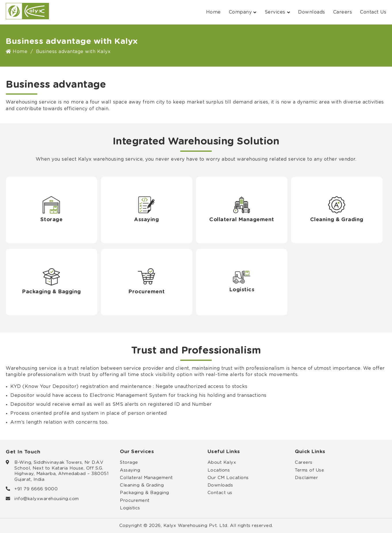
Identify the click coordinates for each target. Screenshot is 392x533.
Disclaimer (306, 478)
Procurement (135, 501)
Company (243, 12)
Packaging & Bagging (145, 493)
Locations (219, 470)
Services (277, 12)
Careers (343, 12)
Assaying (130, 470)
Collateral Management (146, 478)
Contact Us (373, 12)
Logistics (130, 508)
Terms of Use (309, 470)
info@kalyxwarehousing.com (47, 499)
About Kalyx (222, 462)
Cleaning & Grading (142, 485)
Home (213, 12)
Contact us (220, 493)
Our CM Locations (228, 478)
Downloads (312, 12)
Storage (129, 462)
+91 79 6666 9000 (36, 489)
